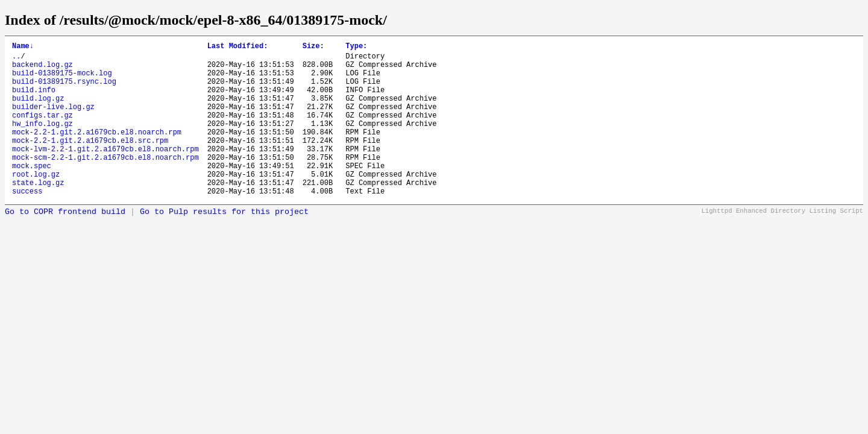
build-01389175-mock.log (62, 80)
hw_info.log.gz (42, 141)
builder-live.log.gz (53, 121)
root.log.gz (36, 203)
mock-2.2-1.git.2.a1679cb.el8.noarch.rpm (97, 152)
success (27, 223)
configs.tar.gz (42, 131)
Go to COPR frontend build (65, 244)
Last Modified (238, 47)
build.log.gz (38, 111)
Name (23, 47)
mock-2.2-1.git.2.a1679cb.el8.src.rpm (90, 162)
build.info (34, 100)
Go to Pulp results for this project (224, 244)
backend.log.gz (42, 70)
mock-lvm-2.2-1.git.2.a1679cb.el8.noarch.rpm (105, 172)
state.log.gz (38, 213)
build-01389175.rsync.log (64, 90)
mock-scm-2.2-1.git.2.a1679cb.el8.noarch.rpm (105, 182)
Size (313, 47)
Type (356, 47)
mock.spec (32, 193)
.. (16, 59)
